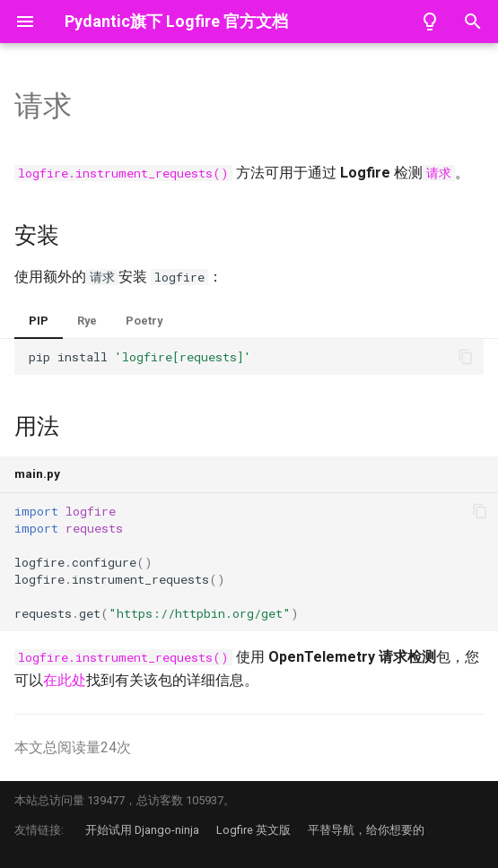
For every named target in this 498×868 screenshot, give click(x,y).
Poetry (144, 321)
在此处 (65, 680)
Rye (87, 321)
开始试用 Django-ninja (142, 830)
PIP (39, 321)
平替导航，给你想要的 (366, 830)
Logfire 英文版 (253, 830)
